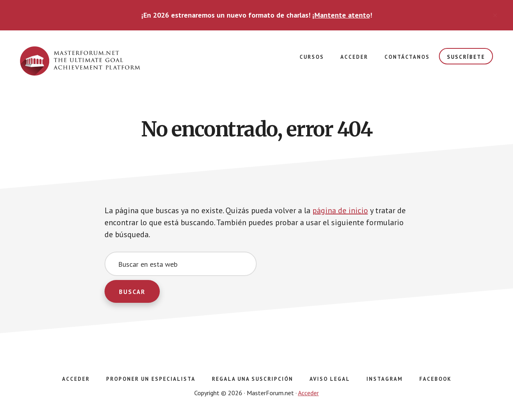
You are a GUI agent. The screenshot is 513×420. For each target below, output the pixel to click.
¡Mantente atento (341, 15)
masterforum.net (80, 62)
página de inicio (340, 210)
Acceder (308, 393)
